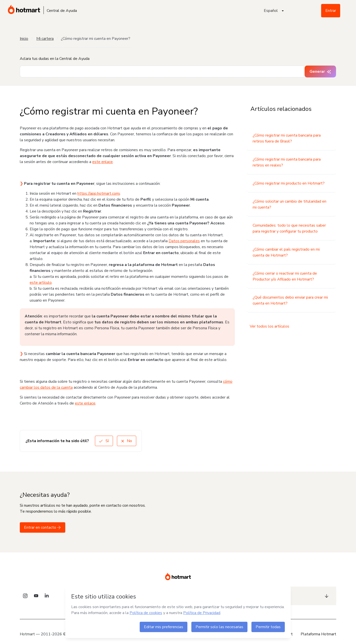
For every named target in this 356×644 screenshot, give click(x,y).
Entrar (331, 11)
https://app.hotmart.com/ (99, 193)
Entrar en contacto (43, 527)
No (127, 441)
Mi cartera (45, 39)
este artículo (41, 283)
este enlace (102, 162)
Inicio (24, 39)
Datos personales (184, 241)
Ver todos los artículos (269, 326)
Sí (104, 441)
